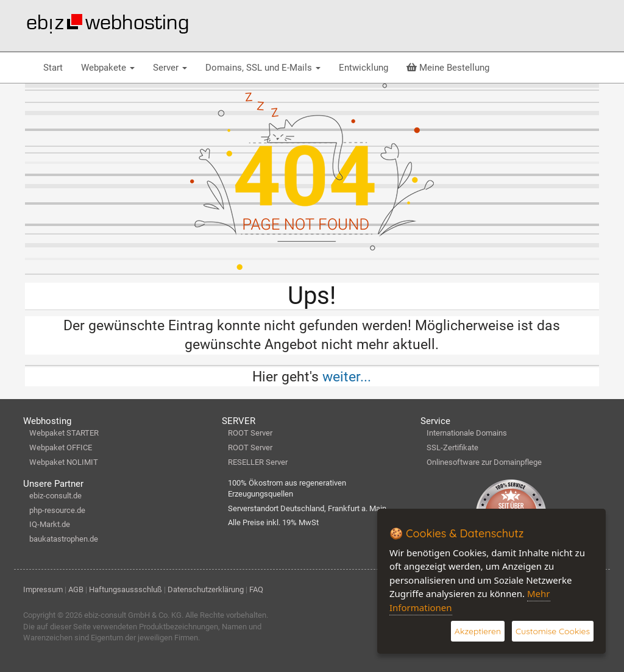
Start (53, 68)
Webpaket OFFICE (61, 447)
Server (170, 68)
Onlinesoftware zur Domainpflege (484, 462)
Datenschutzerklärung (206, 589)
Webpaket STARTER (64, 433)
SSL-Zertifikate (452, 447)
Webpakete (108, 68)
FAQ (256, 589)
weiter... (347, 377)
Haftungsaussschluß (126, 589)
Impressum (43, 589)
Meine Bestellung (448, 68)
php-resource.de (57, 510)
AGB (76, 589)
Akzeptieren (478, 631)
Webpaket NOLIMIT (64, 462)
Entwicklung (363, 68)
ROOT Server (250, 433)
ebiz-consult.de (55, 496)
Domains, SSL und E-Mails (263, 68)
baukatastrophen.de (64, 539)
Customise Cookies (553, 631)
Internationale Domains (467, 433)
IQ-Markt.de (50, 524)
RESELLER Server (258, 462)
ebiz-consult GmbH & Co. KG (133, 615)
